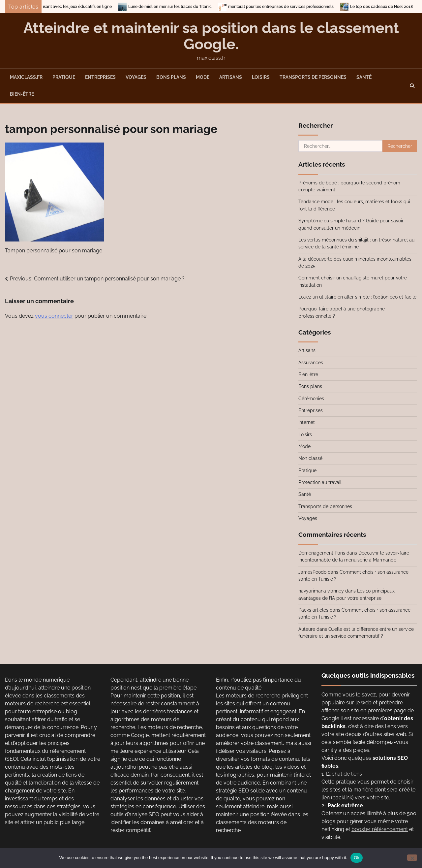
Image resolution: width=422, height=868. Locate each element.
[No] (412, 858)
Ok (357, 858)
